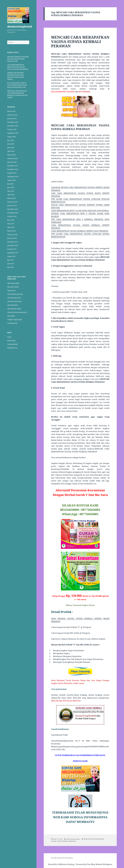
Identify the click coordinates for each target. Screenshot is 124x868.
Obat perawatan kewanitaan (17, 312)
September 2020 (13, 133)
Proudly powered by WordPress (62, 858)
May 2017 (11, 267)
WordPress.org (12, 348)
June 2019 (11, 188)
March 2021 (11, 111)
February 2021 (12, 115)
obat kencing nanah (14, 298)
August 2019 (12, 180)
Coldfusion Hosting (66, 864)
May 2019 (11, 191)
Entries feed (11, 341)
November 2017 (13, 245)
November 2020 (13, 126)
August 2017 (12, 256)
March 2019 (11, 198)
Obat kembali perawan (15, 294)
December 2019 (13, 166)
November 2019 (13, 169)
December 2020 (13, 122)
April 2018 (11, 227)
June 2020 (11, 144)
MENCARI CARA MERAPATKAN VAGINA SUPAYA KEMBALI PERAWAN (80, 42)
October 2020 (12, 129)
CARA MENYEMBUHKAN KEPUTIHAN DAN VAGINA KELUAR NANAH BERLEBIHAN (18, 67)
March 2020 (11, 155)
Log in (9, 337)
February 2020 (12, 158)
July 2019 (11, 184)
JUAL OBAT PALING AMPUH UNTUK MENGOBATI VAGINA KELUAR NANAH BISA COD (17, 85)
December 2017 (13, 242)
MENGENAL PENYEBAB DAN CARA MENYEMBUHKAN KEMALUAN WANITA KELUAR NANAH (17, 94)
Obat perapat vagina (14, 309)
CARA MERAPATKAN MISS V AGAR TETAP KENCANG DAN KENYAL (80, 211)
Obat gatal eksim (13, 287)
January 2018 (12, 238)
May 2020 (11, 148)
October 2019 (12, 173)
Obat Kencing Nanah (14, 301)
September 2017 (13, 253)
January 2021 (12, 119)
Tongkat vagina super (15, 320)
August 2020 (12, 137)
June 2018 (11, 220)
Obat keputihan (13, 305)
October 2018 (12, 216)
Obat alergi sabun (13, 283)
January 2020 (12, 162)
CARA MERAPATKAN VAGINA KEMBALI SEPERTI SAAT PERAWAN (80, 231)
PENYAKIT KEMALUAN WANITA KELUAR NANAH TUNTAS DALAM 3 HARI (18, 59)
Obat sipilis (11, 316)
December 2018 (13, 209)
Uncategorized (12, 323)
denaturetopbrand (20, 26)
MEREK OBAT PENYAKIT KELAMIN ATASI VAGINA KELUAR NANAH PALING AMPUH (16, 76)
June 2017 (11, 264)
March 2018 (11, 231)
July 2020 (11, 140)
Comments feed (12, 344)
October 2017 (12, 249)
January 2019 (12, 206)
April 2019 (11, 195)
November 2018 (13, 213)
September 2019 (13, 177)
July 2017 (11, 260)
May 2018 (11, 224)
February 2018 (12, 235)
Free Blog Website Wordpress (99, 864)
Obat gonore (12, 290)
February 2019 (12, 202)
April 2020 (11, 151)
